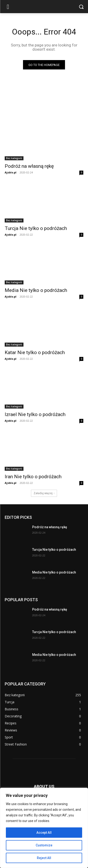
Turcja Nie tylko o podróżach (36, 228)
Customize (44, 845)
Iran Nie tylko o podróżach (33, 477)
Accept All (44, 833)
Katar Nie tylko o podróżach (35, 352)
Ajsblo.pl (11, 172)
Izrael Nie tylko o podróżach (35, 414)
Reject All (44, 858)
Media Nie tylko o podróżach (36, 290)
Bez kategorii (14, 158)
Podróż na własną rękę (29, 166)
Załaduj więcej (44, 493)
